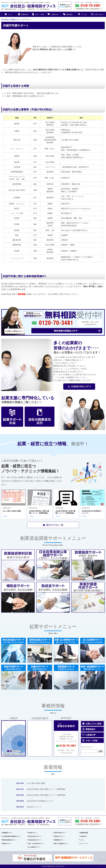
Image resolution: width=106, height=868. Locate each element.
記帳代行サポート (59, 836)
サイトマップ (84, 844)
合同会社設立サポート (35, 840)
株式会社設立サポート (35, 836)
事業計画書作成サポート (10, 840)
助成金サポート (33, 833)
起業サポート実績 (79, 2)
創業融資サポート (8, 833)
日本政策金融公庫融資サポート (12, 836)
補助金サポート (7, 844)
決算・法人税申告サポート (36, 844)
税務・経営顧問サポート (61, 844)
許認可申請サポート (60, 833)
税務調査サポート (59, 840)
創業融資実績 (84, 833)
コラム (82, 840)
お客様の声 (97, 2)
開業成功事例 (89, 2)
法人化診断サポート (34, 847)
